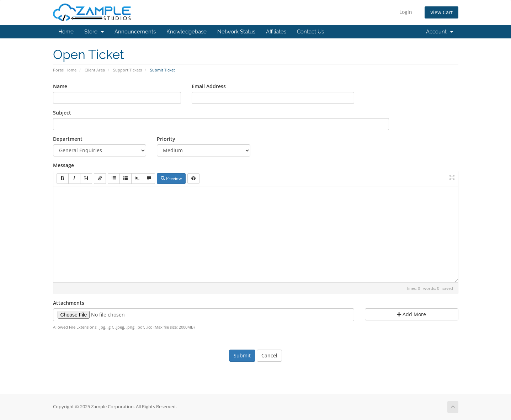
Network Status (236, 32)
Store (94, 32)
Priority (166, 139)
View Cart (441, 12)
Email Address (209, 86)
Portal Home (65, 70)
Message (63, 165)
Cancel (269, 355)
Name (60, 86)
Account (440, 32)
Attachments (69, 303)
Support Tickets (127, 70)
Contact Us (310, 32)
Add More (411, 314)
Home (66, 32)
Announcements (135, 32)
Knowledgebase (187, 32)
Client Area (95, 70)
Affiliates (276, 32)
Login (406, 12)
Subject (62, 113)
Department (68, 139)
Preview (171, 178)
